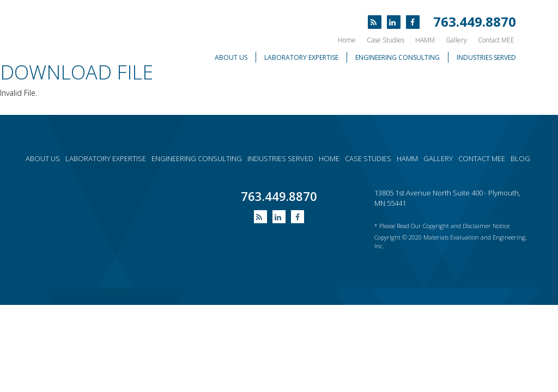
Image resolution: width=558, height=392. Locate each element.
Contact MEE (496, 40)
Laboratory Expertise (301, 57)
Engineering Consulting (398, 57)
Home (347, 40)
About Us (231, 57)
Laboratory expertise (106, 158)
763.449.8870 (475, 22)
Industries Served (486, 57)
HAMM (425, 40)
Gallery (456, 40)
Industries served (280, 158)
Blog (520, 158)
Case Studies (386, 40)
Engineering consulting (197, 158)
